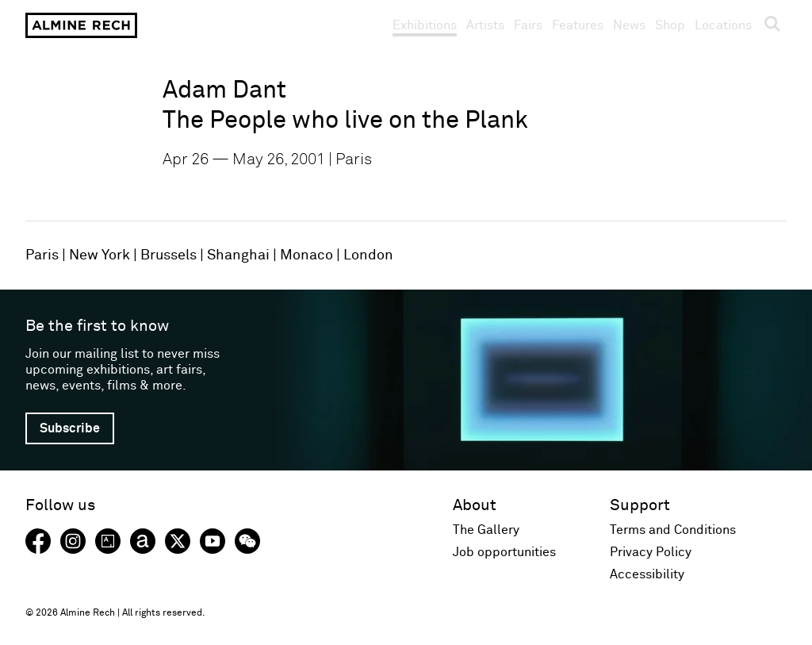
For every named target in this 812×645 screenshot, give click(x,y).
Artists (485, 25)
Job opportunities (504, 552)
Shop (670, 25)
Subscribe (70, 428)
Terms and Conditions (673, 530)
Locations (723, 25)
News (629, 25)
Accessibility (647, 574)
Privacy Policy (651, 552)
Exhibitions (425, 25)
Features (578, 25)
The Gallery (486, 530)
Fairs (528, 25)
